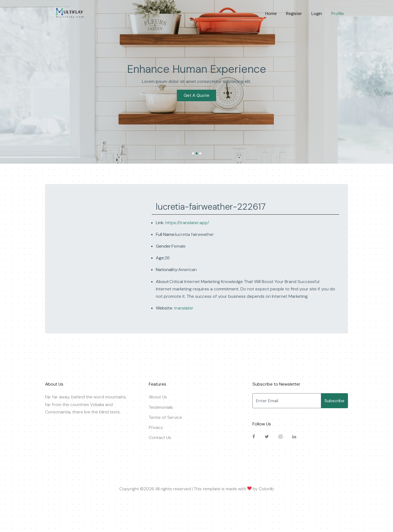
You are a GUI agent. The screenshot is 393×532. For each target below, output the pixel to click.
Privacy (156, 427)
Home (271, 13)
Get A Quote (196, 95)
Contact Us (160, 438)
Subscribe (334, 401)
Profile (338, 13)
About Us (158, 397)
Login (317, 13)
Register (294, 13)
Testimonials (161, 407)
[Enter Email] (287, 401)
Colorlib (266, 489)
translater (183, 308)
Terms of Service (165, 417)
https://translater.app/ (187, 223)
